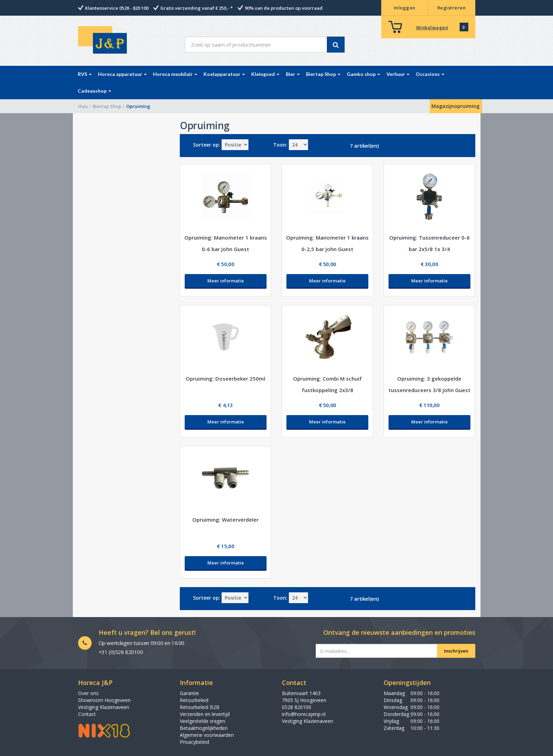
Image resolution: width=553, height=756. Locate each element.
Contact (87, 714)
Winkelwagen (432, 28)
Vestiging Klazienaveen (104, 707)
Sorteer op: (207, 145)
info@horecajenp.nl (304, 714)
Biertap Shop (107, 106)
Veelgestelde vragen (202, 721)
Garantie (189, 693)
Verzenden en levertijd (205, 714)
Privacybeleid (194, 742)
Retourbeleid (194, 700)
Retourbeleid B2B (200, 707)
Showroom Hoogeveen (104, 700)
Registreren (452, 8)
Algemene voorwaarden (207, 735)
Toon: (280, 145)
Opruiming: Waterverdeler (225, 520)
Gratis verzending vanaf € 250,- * (197, 8)
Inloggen (405, 8)
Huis (83, 106)
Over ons (88, 693)
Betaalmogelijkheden (204, 728)
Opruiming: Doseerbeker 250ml (225, 379)
